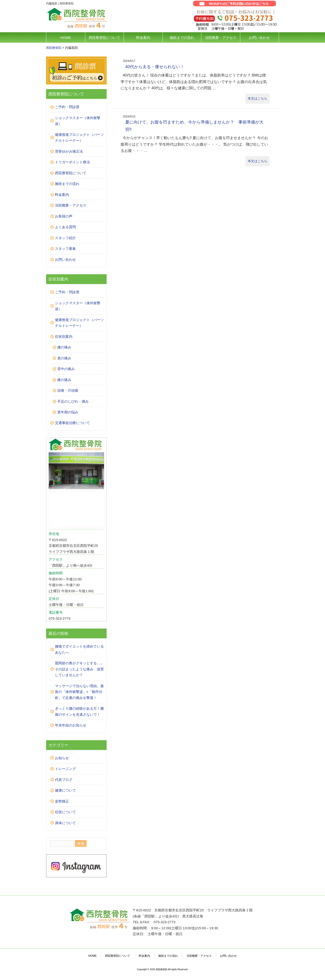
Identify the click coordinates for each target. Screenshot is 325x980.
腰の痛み (64, 347)
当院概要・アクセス (221, 38)
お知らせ (62, 758)
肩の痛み (64, 358)
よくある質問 (65, 227)
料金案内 (143, 38)
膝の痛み (64, 380)
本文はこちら (257, 98)
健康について (65, 790)
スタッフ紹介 (65, 238)
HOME (66, 38)
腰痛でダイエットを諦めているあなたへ (79, 649)
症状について (65, 812)
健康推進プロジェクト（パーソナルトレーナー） (79, 138)
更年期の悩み (68, 412)
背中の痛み (66, 369)
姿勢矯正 (62, 801)
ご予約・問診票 (67, 107)
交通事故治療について (72, 423)
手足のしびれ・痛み (73, 401)
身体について (65, 823)
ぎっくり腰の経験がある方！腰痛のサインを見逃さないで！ (79, 711)
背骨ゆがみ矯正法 (69, 151)
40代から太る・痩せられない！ (155, 67)
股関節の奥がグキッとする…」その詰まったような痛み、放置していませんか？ (79, 669)
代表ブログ (64, 780)
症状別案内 (64, 336)
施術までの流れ (182, 38)
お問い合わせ (259, 38)
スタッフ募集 (65, 249)
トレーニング (65, 769)
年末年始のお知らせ (71, 725)
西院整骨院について (104, 38)
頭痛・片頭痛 (68, 390)
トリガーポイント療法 (72, 162)
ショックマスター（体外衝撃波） (78, 121)
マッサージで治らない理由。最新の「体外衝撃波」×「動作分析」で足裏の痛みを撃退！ (79, 692)
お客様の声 (64, 216)
